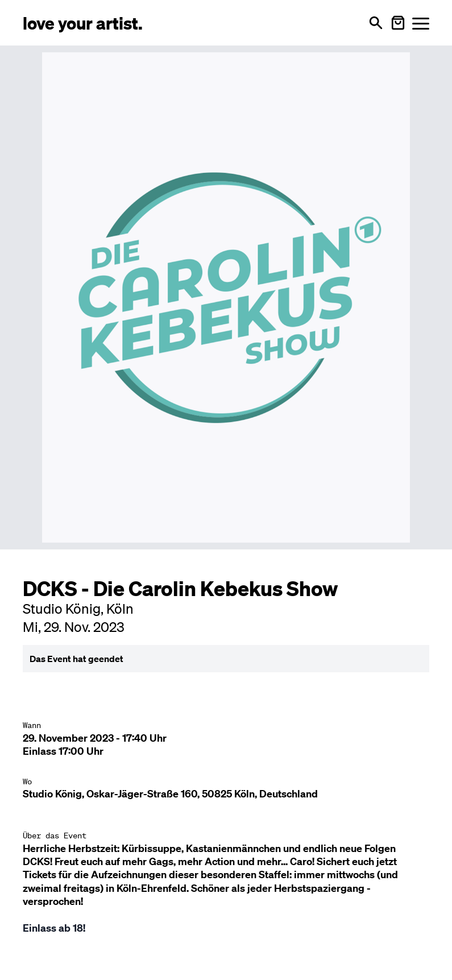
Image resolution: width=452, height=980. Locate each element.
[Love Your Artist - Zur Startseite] (83, 22)
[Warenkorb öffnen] (398, 23)
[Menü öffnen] (421, 23)
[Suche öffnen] (376, 23)
